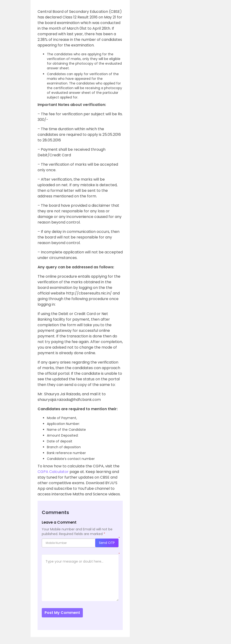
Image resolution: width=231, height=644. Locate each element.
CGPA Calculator (53, 472)
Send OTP (107, 543)
